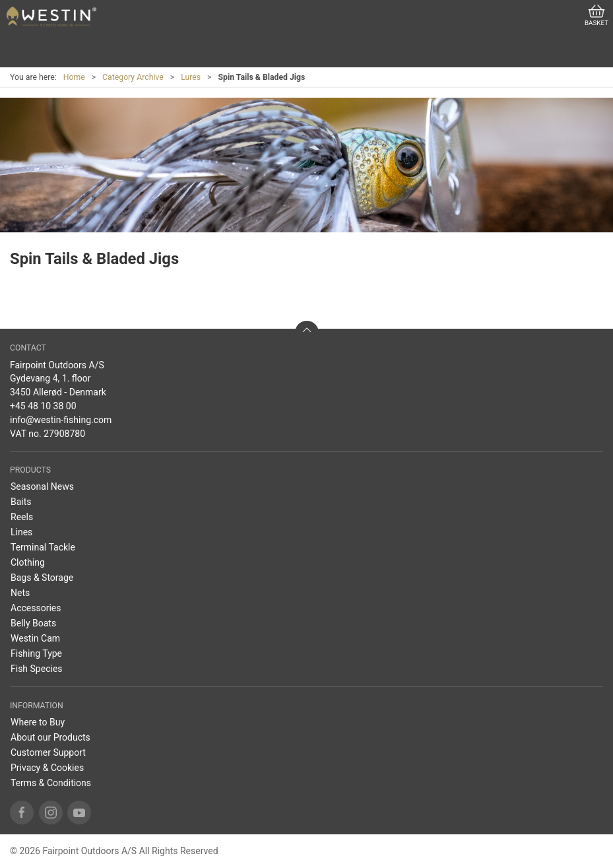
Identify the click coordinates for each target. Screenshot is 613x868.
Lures (191, 77)
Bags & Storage (42, 578)
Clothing (28, 562)
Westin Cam (35, 638)
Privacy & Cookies (47, 768)
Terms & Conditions (51, 783)
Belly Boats (33, 623)
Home (74, 77)
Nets (20, 593)
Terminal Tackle (43, 547)
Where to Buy (38, 722)
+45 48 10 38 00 (43, 406)
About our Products (50, 737)
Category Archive (133, 77)
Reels (22, 517)
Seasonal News (42, 486)
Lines (21, 532)
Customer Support (48, 752)
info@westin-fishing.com (61, 420)
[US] (51, 17)
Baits (21, 502)
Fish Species (37, 669)
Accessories (36, 608)
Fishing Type (36, 653)
